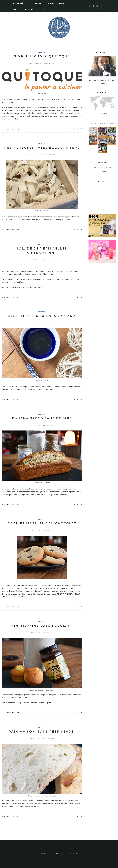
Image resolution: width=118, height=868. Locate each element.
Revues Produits (34, 3)
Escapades (49, 3)
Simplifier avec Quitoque (42, 56)
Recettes (41, 9)
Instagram (102, 171)
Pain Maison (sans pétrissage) (42, 732)
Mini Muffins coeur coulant (42, 626)
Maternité (29, 9)
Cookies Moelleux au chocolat (42, 523)
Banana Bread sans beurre (42, 418)
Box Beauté (18, 3)
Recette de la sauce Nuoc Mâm (42, 316)
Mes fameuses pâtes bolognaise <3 (42, 148)
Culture (61, 3)
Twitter (108, 167)
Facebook (98, 167)
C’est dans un (102, 145)
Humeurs (17, 9)
